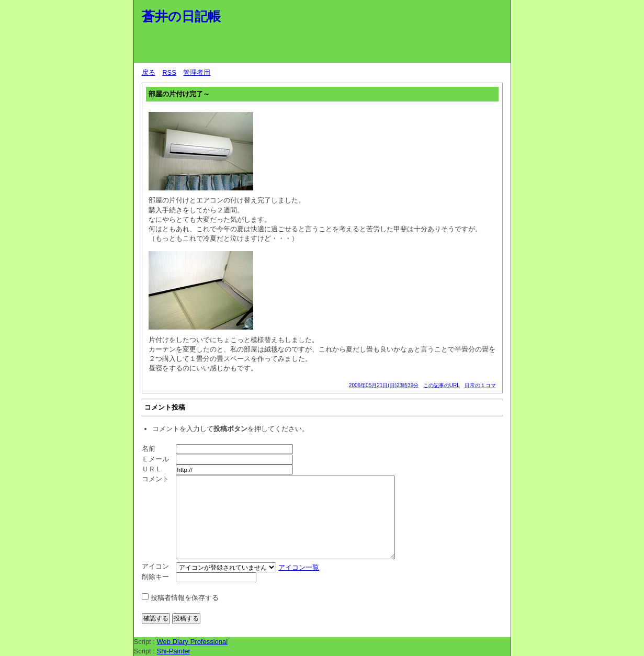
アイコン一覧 (299, 567)
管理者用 (197, 72)
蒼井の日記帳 (181, 16)
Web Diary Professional (193, 642)
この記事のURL (442, 385)
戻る (149, 72)
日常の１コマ (480, 385)
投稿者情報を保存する (185, 598)
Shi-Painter (174, 651)
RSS (169, 72)
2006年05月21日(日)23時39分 (384, 385)
